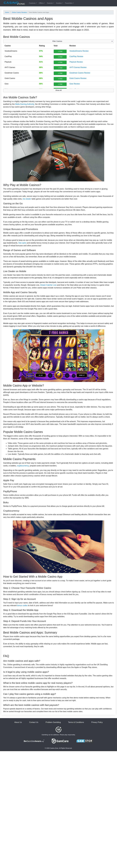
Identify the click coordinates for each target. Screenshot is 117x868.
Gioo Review (75, 84)
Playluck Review (76, 62)
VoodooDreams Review (79, 51)
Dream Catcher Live (48, 285)
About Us (18, 722)
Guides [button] (59, 3)
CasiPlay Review (76, 56)
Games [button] (50, 3)
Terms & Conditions (76, 722)
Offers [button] (41, 3)
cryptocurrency (23, 466)
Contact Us (34, 722)
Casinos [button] (32, 3)
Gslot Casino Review (78, 78)
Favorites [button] (69, 3)
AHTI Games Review (78, 67)
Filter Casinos (57, 41)
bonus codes (22, 605)
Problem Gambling (53, 722)
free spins (22, 243)
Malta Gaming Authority (25, 104)
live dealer (27, 199)
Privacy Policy (97, 722)
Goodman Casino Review (80, 73)
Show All (58, 90)
